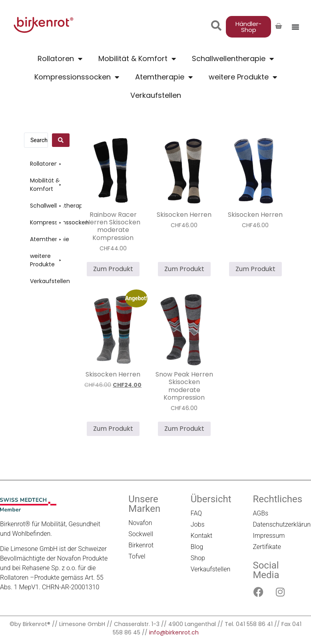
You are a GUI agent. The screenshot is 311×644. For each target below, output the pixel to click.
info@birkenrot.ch (174, 632)
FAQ (196, 513)
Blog (197, 547)
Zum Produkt (113, 269)
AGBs (260, 513)
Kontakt (201, 536)
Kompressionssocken (77, 77)
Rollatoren (60, 59)
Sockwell (141, 534)
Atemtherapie (164, 77)
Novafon (140, 523)
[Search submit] (61, 140)
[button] (47, 164)
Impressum (269, 536)
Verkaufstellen (156, 95)
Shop (198, 558)
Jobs (198, 524)
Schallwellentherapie (233, 59)
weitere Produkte (243, 77)
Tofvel (137, 556)
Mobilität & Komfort (137, 59)
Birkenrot (141, 545)
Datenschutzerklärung (280, 524)
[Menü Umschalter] (295, 27)
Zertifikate (267, 547)
